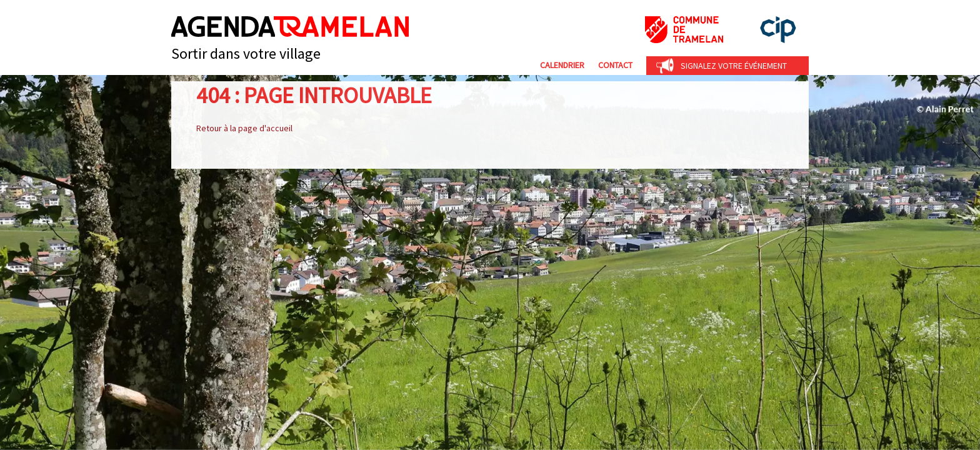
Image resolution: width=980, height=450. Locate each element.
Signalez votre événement (734, 66)
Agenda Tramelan (290, 27)
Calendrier (562, 65)
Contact (615, 65)
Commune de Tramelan (684, 30)
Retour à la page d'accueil (244, 128)
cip (778, 30)
